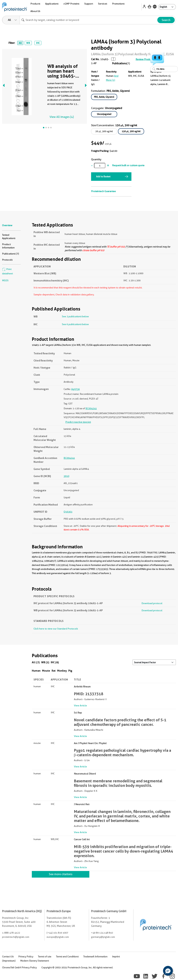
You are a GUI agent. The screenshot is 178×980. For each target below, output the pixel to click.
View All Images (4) (62, 117)
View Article (80, 705)
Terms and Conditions (67, 957)
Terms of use (45, 957)
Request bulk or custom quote (128, 165)
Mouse (46, 671)
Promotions (118, 4)
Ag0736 (76, 389)
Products (35, 4)
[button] (168, 971)
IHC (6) (55, 662)
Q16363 (68, 512)
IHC (38, 43)
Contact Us (8, 957)
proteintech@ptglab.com (16, 937)
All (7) (36, 662)
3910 (66, 476)
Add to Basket (103, 176)
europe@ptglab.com (58, 937)
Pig (70, 671)
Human (36, 671)
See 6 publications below (75, 324)
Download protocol (152, 603)
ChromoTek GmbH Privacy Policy (19, 967)
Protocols (7, 260)
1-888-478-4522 (11, 933)
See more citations (61, 874)
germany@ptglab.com (103, 937)
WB (28, 43)
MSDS (5, 280)
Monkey (62, 671)
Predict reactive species (78, 422)
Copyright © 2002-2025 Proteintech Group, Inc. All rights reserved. (77, 967)
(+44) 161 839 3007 (57, 933)
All (20, 43)
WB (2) (45, 662)
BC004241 (91, 408)
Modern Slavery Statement (35, 961)
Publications (119, 63)
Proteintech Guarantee (103, 191)
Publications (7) (11, 254)
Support (89, 4)
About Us (35, 11)
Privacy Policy (26, 957)
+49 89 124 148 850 (102, 933)
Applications (52, 4)
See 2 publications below (75, 316)
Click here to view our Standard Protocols (56, 629)
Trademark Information (95, 957)
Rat (54, 671)
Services (103, 4)
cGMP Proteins (71, 4)
